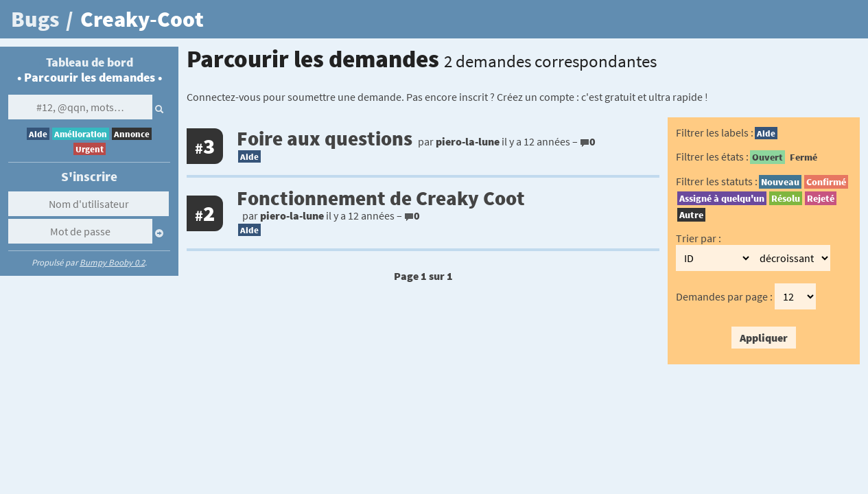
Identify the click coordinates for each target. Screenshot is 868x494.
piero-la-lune (468, 141)
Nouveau (780, 182)
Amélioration (81, 134)
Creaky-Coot (142, 19)
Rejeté (821, 198)
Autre (691, 215)
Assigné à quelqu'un (722, 198)
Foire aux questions (325, 139)
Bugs (35, 19)
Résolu (786, 198)
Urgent (90, 149)
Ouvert (767, 157)
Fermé (804, 157)
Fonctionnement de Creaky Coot (381, 198)
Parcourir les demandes (90, 78)
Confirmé (826, 182)
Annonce (132, 134)
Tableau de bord (90, 62)
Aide (38, 134)
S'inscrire (89, 176)
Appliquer (764, 338)
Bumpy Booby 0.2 (112, 262)
